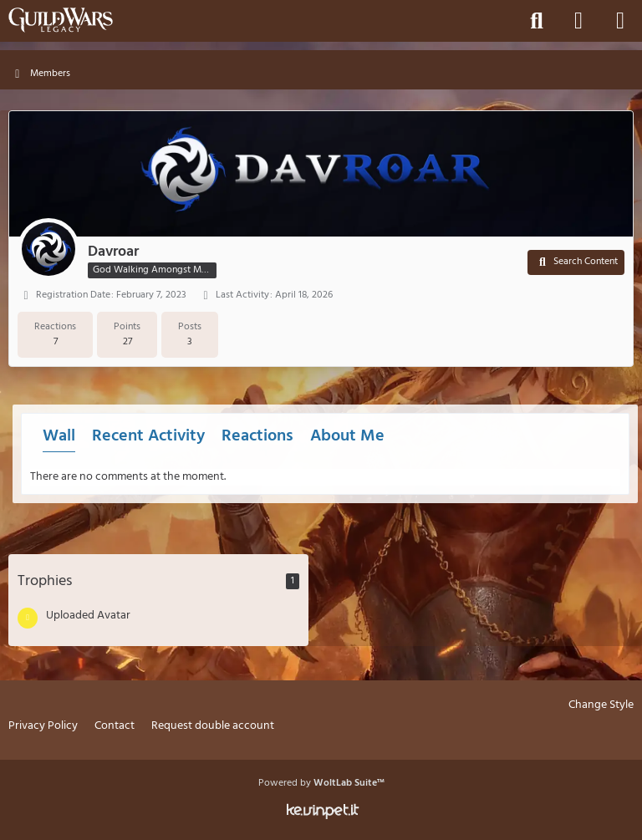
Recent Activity (148, 436)
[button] (576, 262)
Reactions (257, 436)
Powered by (321, 783)
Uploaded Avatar (88, 616)
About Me (347, 436)
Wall (59, 436)
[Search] (537, 21)
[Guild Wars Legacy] (61, 20)
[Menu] (620, 21)
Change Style (601, 706)
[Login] (578, 21)
